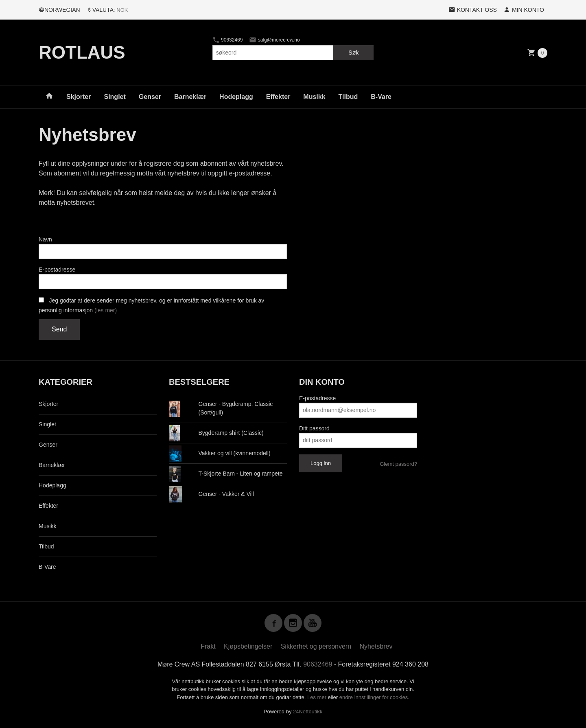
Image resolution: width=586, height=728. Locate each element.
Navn (45, 239)
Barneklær (190, 97)
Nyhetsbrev (376, 646)
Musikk (314, 97)
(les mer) (106, 310)
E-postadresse (57, 270)
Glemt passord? (398, 464)
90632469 (228, 40)
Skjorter (79, 97)
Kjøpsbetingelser (248, 646)
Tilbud (348, 97)
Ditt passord (314, 428)
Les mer (318, 697)
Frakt (208, 646)
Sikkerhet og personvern (316, 646)
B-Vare (381, 97)
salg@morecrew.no (274, 40)
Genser (150, 97)
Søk (353, 53)
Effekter (278, 97)
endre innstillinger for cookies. (374, 697)
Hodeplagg (236, 97)
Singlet (115, 97)
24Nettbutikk (308, 712)
